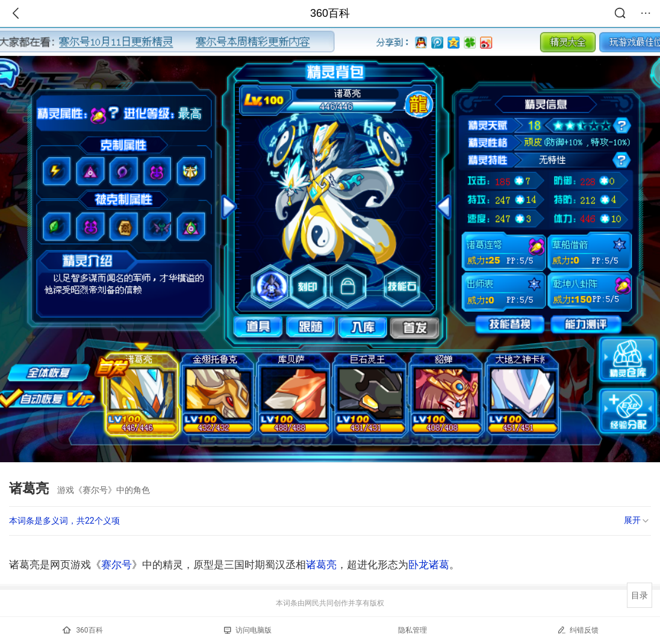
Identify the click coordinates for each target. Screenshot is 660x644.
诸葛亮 (321, 565)
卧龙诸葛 (429, 565)
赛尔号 (117, 565)
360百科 (330, 13)
